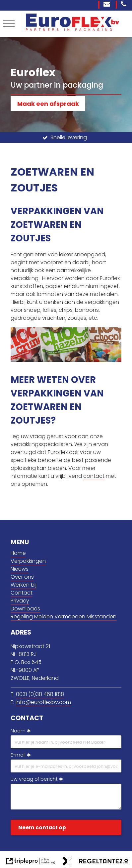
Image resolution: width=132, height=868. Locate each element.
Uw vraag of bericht (34, 779)
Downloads (25, 609)
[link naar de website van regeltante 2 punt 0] (95, 862)
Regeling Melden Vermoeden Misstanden (64, 617)
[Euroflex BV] (72, 29)
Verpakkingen (28, 561)
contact (94, 476)
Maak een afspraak (48, 104)
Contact (22, 593)
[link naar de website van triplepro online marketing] (31, 862)
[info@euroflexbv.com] (108, 5)
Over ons (22, 577)
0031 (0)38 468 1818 (40, 694)
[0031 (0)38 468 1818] (125, 5)
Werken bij (24, 585)
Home (18, 553)
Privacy (20, 601)
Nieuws (20, 569)
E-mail (18, 755)
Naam (18, 731)
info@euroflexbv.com (43, 702)
